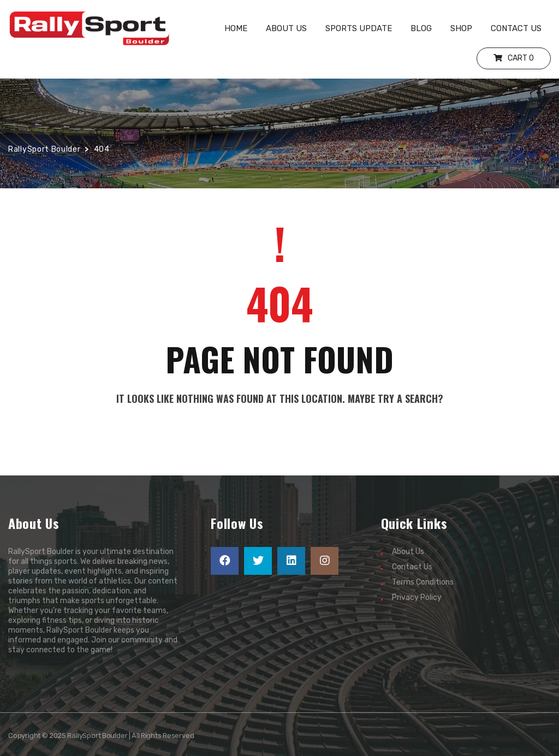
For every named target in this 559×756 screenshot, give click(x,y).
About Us (408, 552)
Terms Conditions (423, 582)
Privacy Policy (417, 597)
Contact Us (412, 567)
